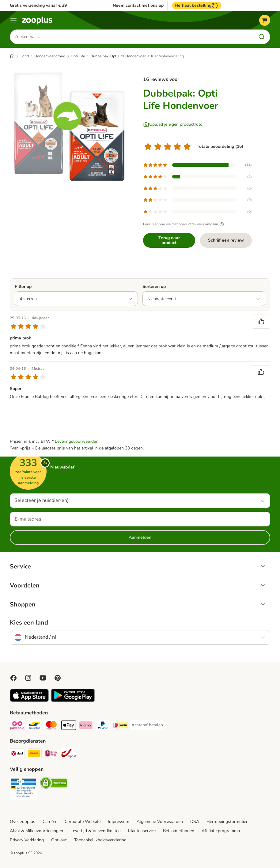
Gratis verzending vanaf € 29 (38, 5)
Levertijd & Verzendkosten (96, 831)
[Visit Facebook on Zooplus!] (13, 678)
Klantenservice (142, 831)
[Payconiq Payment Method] (17, 726)
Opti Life (78, 56)
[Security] (24, 789)
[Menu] (13, 20)
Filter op (23, 287)
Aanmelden (140, 537)
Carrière (50, 822)
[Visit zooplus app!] (29, 700)
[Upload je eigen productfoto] (173, 124)
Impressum (119, 822)
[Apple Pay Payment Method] (69, 726)
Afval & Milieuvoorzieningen (36, 831)
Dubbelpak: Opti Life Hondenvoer (118, 56)
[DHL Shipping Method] (34, 754)
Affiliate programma (221, 831)
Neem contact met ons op (138, 6)
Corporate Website (83, 822)
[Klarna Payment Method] (86, 726)
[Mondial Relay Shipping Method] (51, 754)
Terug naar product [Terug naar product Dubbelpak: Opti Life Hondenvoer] (169, 240)
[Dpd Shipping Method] (17, 754)
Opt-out (59, 840)
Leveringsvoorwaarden (77, 441)
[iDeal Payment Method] (120, 726)
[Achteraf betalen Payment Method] (147, 725)
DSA (195, 822)
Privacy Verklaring (27, 840)
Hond (24, 56)
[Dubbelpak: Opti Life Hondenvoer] (68, 127)
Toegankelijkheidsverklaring (100, 840)
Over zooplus (23, 822)
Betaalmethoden (179, 831)
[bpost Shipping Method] (69, 754)
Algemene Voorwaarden (160, 822)
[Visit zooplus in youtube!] (43, 678)
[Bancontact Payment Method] (34, 726)
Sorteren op (154, 287)
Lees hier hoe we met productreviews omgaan (184, 224)
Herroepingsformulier (227, 822)
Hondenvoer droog (50, 56)
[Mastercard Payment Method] (51, 726)
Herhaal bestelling (197, 6)
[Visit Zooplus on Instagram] (28, 678)
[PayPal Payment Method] (103, 726)
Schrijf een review (226, 240)
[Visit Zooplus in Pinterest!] (58, 678)
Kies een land (29, 623)
